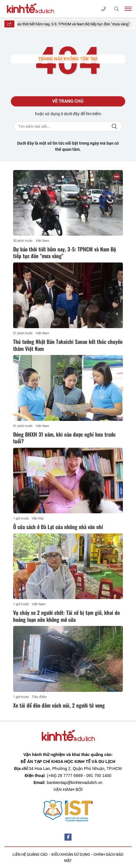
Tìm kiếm (114, 126)
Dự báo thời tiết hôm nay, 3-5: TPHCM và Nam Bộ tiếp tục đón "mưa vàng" (73, 24)
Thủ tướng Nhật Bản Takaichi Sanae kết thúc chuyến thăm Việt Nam (68, 345)
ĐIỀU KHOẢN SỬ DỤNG (71, 854)
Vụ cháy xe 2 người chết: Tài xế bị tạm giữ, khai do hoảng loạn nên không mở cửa (66, 616)
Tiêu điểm (39, 697)
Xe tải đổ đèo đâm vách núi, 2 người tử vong (59, 705)
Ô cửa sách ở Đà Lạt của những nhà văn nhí (58, 527)
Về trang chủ (68, 101)
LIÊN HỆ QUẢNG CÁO (30, 854)
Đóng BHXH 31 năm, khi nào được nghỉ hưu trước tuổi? (64, 438)
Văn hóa (38, 518)
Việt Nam (42, 241)
